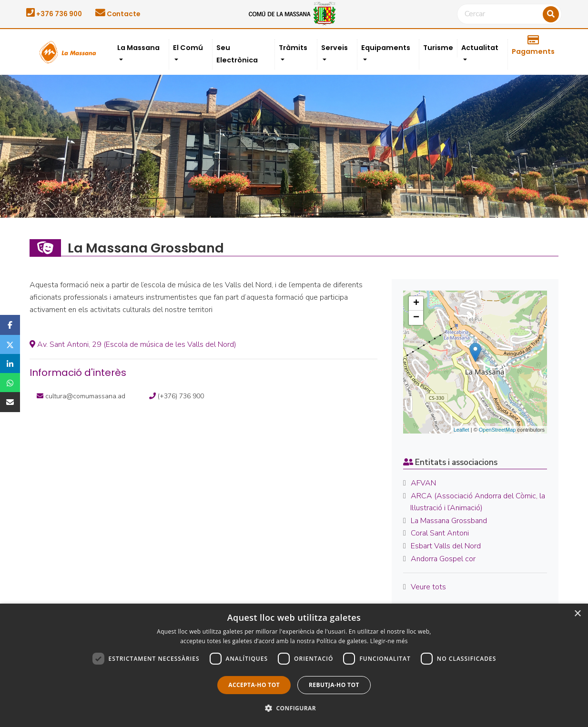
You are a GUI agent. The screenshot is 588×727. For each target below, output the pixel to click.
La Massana (138, 48)
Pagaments (533, 46)
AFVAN (423, 483)
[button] (294, 708)
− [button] (416, 318)
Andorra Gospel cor (443, 559)
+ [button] (416, 303)
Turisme (438, 48)
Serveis (335, 48)
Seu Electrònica (237, 54)
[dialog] (294, 665)
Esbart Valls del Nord (446, 546)
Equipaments (386, 48)
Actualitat (480, 48)
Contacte (118, 14)
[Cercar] (509, 14)
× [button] (577, 614)
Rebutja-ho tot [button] (334, 685)
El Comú (188, 48)
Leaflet (461, 430)
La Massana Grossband (449, 521)
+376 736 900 (54, 14)
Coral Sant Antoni (440, 533)
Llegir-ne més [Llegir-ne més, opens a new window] (389, 641)
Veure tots (428, 587)
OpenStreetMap (497, 430)
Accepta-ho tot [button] (254, 685)
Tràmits (293, 48)
